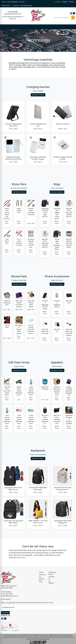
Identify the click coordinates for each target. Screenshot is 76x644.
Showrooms (6, 5)
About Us (42, 575)
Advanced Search (52, 573)
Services (22, 2)
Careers (16, 5)
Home (4, 2)
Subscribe (5, 613)
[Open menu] (73, 27)
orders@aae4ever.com (13, 14)
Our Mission (42, 578)
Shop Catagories (12, 2)
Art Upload (51, 582)
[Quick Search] (62, 18)
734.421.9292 (13, 12)
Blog (41, 581)
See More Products (38, 95)
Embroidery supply (26, 5)
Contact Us (52, 578)
